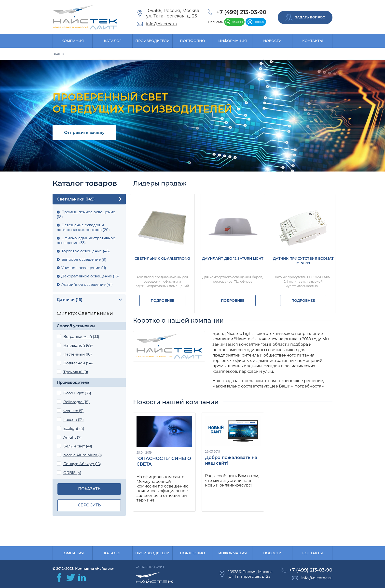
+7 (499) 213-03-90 (241, 12)
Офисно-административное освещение (86, 240)
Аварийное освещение (87, 284)
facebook (59, 578)
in (82, 578)
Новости (272, 41)
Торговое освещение (86, 251)
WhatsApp (234, 22)
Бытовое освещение (84, 259)
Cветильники (76, 199)
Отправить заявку (84, 132)
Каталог (113, 41)
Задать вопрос (305, 17)
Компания (73, 41)
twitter (71, 578)
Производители (152, 41)
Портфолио (192, 41)
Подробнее (162, 301)
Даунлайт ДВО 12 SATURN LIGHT (233, 258)
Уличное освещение (84, 268)
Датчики (70, 300)
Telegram (256, 22)
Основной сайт (150, 567)
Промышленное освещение (86, 214)
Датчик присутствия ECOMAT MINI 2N (303, 261)
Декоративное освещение (90, 276)
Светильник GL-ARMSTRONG (162, 258)
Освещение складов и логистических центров (83, 227)
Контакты (313, 41)
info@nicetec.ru (162, 24)
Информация (233, 41)
